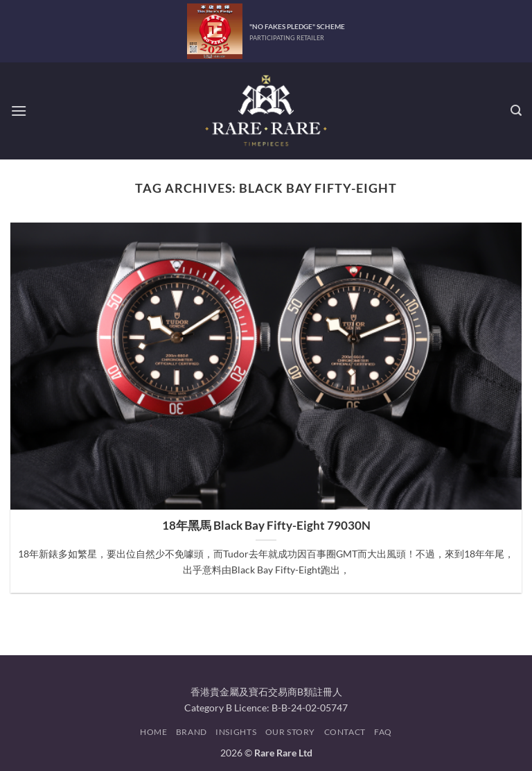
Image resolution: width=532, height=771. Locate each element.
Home (153, 732)
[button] (19, 111)
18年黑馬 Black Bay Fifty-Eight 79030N (266, 526)
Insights (236, 732)
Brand (192, 732)
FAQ (383, 732)
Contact (345, 732)
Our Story (291, 732)
